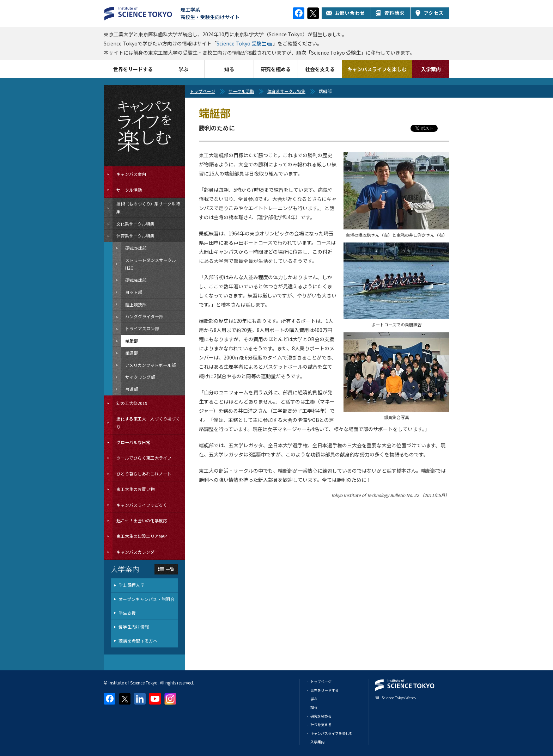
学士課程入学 (132, 585)
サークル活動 (241, 91)
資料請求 (390, 13)
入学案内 (431, 69)
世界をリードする (133, 69)
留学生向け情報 (134, 626)
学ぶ (183, 69)
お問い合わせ (345, 13)
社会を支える (320, 69)
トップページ (202, 91)
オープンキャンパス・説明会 (147, 599)
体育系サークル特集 (286, 91)
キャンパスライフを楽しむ (377, 69)
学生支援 (127, 613)
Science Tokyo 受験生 (241, 43)
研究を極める (276, 69)
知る (229, 69)
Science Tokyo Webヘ (399, 698)
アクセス (429, 13)
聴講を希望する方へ (138, 641)
